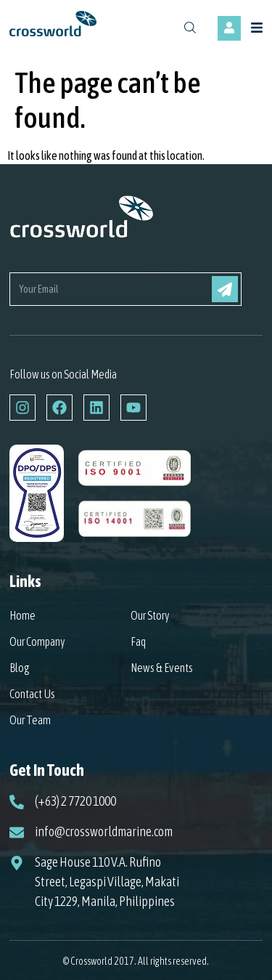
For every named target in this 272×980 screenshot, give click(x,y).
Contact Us (32, 694)
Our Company (37, 641)
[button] (259, 28)
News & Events (162, 668)
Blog (20, 668)
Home (22, 615)
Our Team (30, 720)
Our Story (150, 615)
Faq (138, 641)
